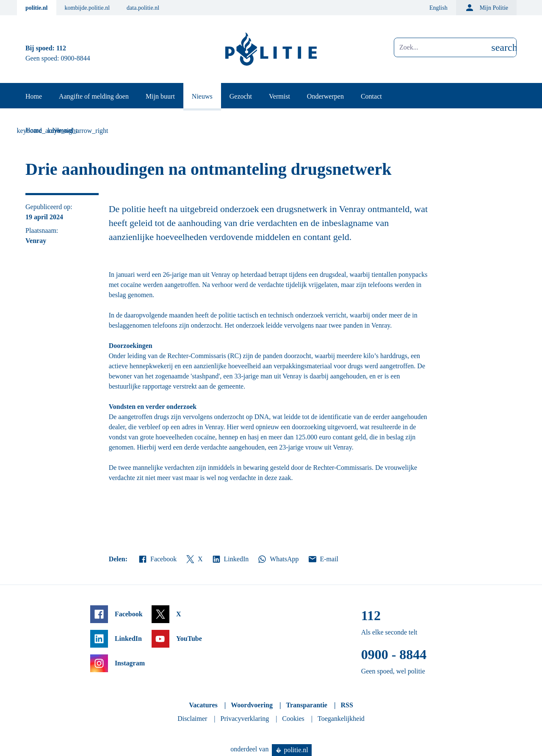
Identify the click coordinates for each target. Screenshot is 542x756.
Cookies (293, 719)
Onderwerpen (325, 96)
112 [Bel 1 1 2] (61, 48)
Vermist (279, 96)
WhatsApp (278, 559)
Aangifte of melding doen (94, 96)
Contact (371, 96)
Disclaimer (192, 719)
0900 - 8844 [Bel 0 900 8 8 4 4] (394, 654)
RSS (347, 705)
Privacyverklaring (245, 719)
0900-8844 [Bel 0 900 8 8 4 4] (76, 58)
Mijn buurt (160, 96)
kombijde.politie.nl (87, 8)
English (438, 8)
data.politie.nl (143, 8)
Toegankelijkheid (341, 719)
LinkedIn (230, 559)
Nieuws (202, 96)
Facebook (157, 559)
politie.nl (37, 8)
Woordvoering (252, 705)
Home (34, 96)
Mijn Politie (486, 8)
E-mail (323, 559)
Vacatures (203, 705)
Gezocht (241, 96)
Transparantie (306, 705)
